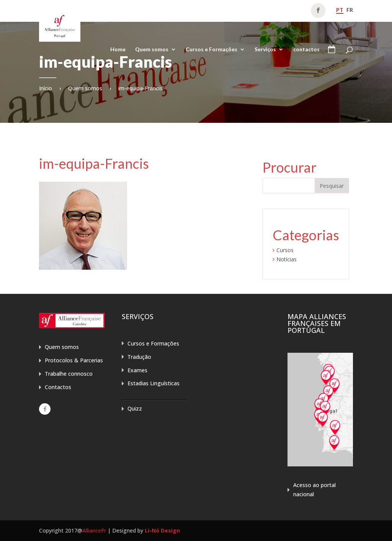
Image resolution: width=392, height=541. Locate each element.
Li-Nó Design (162, 530)
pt (340, 10)
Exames (137, 370)
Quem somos (152, 50)
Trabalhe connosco (69, 374)
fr (350, 10)
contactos (306, 50)
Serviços (265, 50)
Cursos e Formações (212, 50)
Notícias (287, 259)
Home (118, 50)
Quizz (135, 408)
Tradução (139, 357)
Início (46, 88)
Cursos (285, 250)
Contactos (58, 387)
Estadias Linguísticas (154, 383)
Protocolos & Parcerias (74, 360)
